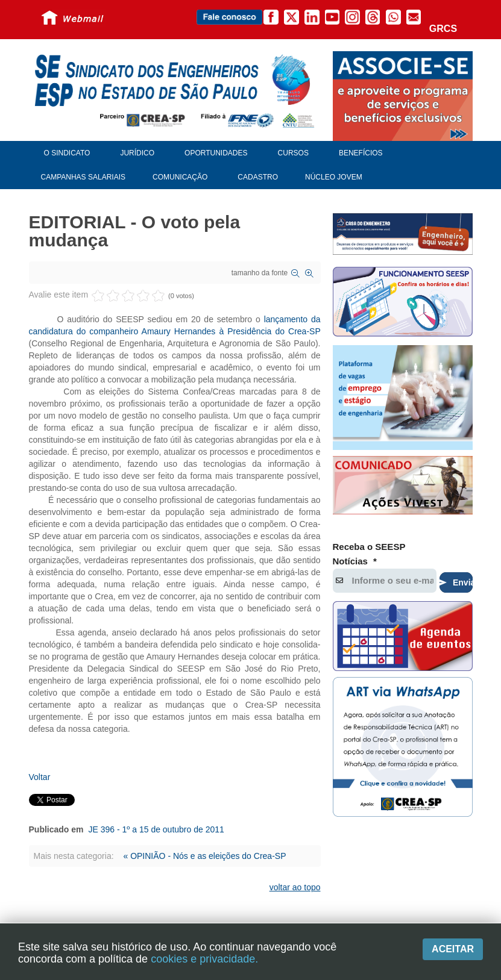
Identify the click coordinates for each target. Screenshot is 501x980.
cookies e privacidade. (204, 959)
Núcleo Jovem (334, 177)
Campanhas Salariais (83, 177)
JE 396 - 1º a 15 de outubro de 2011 (156, 829)
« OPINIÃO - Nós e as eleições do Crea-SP (204, 856)
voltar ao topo (295, 887)
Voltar (40, 777)
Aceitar (453, 949)
